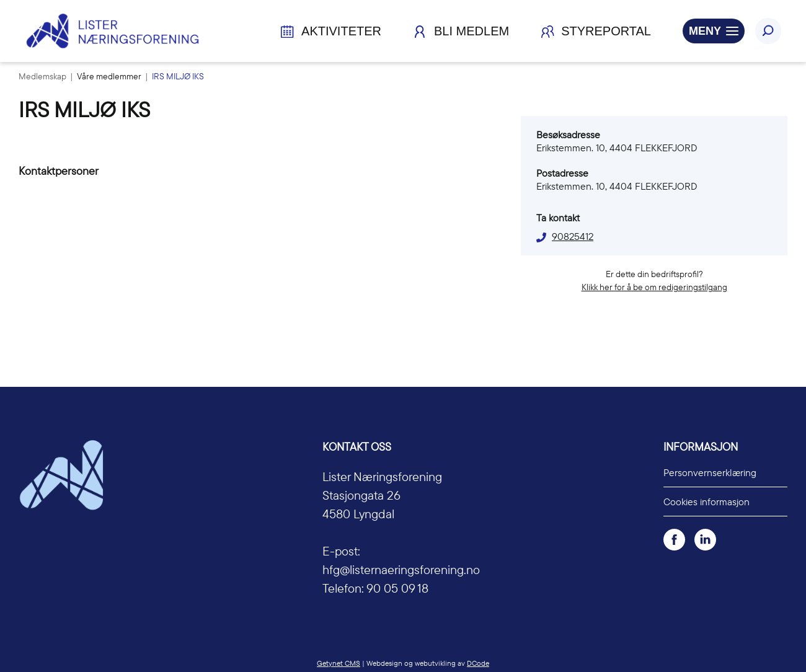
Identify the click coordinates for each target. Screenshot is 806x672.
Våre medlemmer (110, 76)
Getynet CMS (339, 663)
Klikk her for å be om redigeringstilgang (654, 287)
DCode (478, 663)
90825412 (573, 236)
